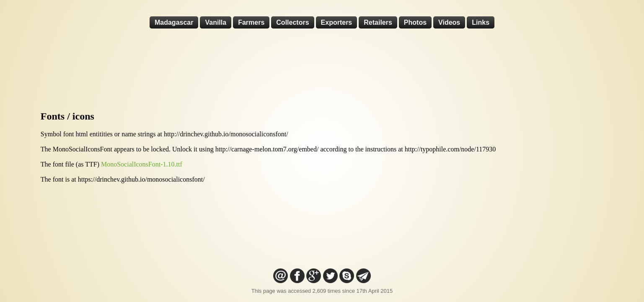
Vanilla (216, 22)
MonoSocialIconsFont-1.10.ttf (142, 164)
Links (481, 22)
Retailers (378, 22)
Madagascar (174, 22)
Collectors (292, 22)
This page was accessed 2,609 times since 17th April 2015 (322, 291)
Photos (415, 22)
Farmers (251, 22)
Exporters (337, 22)
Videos (449, 22)
